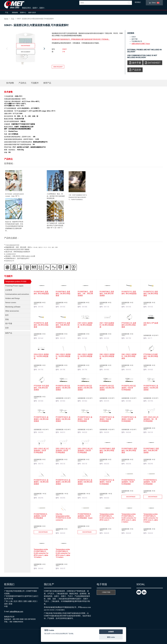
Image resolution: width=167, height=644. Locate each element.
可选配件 (35, 83)
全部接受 (111, 632)
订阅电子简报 (106, 592)
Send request (58, 67)
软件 (7, 315)
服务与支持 (32, 12)
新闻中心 (23, 12)
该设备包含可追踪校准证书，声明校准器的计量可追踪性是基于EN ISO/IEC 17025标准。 (81, 39)
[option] (26, 49)
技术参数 (10, 83)
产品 (7, 12)
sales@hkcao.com (16, 612)
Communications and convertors (17, 294)
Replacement (26, 52)
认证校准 (9, 290)
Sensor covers (11, 303)
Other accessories (12, 311)
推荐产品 (47, 83)
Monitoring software (13, 307)
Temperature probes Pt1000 (16, 282)
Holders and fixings (12, 298)
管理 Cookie (111, 637)
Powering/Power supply (14, 286)
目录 (7, 328)
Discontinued (26, 46)
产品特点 (22, 83)
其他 (7, 319)
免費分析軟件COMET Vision (141, 44)
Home (6, 19)
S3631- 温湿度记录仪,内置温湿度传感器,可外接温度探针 (35, 19)
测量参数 (15, 12)
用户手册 (9, 324)
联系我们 (138, 2)
